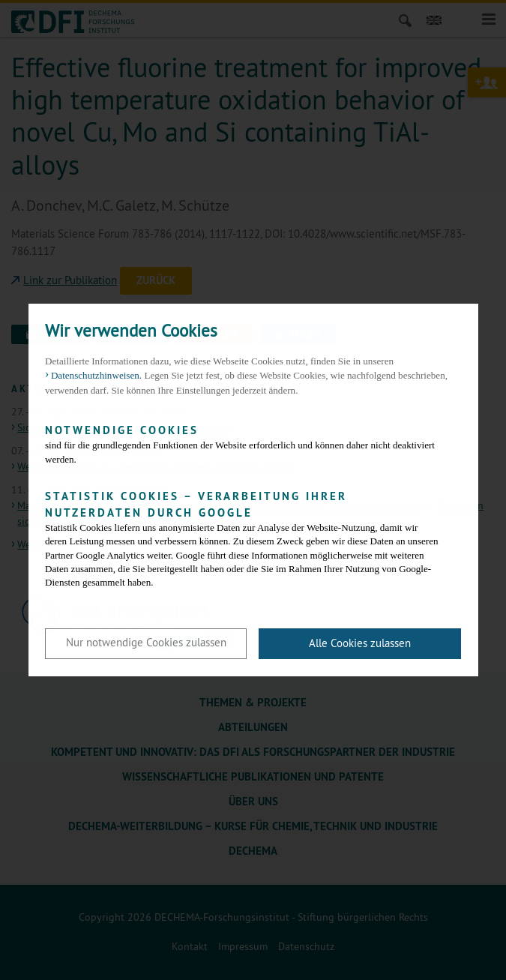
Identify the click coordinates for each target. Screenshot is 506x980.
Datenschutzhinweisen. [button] (96, 375)
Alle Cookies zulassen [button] (360, 643)
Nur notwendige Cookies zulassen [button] (146, 642)
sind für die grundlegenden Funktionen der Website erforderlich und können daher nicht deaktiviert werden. (242, 444)
